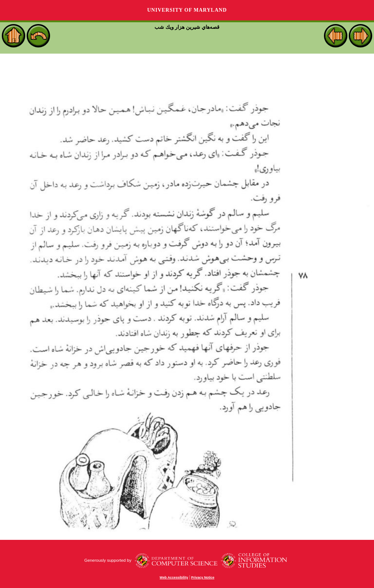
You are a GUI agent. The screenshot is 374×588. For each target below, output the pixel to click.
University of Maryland (187, 10)
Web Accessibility (174, 577)
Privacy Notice (203, 577)
